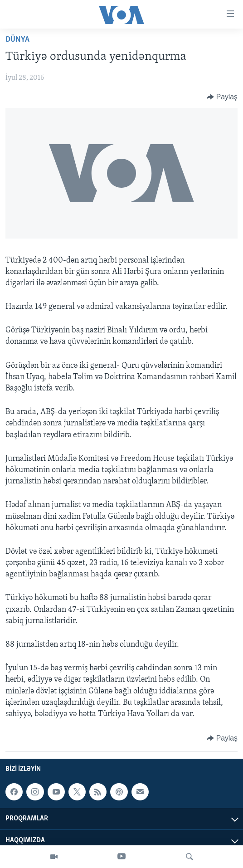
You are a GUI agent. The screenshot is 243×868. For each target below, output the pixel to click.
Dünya (17, 40)
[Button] (222, 97)
